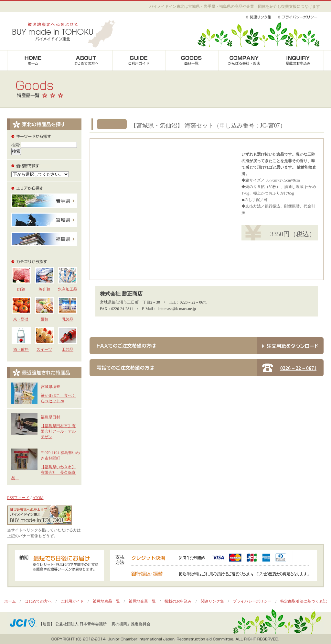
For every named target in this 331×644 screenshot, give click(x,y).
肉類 (21, 289)
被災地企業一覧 (142, 601)
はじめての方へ (38, 601)
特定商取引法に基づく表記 (304, 601)
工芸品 (68, 350)
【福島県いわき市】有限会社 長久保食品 (43, 472)
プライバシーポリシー (252, 601)
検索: (16, 145)
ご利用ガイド (72, 601)
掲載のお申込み (178, 601)
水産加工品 (68, 289)
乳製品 (68, 319)
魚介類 (44, 289)
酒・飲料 (21, 350)
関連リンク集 (212, 601)
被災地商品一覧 (106, 601)
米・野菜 (21, 319)
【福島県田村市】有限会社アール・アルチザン (58, 431)
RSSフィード (18, 498)
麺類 (44, 319)
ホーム (10, 601)
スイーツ (44, 350)
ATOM (38, 498)
